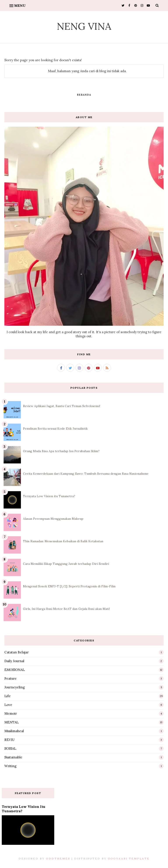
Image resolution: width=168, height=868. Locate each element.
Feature (10, 678)
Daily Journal (14, 661)
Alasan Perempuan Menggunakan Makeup (53, 519)
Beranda (84, 95)
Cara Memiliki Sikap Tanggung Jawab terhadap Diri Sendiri (66, 564)
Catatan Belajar (17, 652)
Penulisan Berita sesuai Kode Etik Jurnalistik (55, 429)
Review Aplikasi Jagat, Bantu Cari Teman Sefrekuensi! (62, 406)
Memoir (11, 713)
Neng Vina (84, 26)
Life (8, 696)
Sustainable (13, 757)
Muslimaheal (14, 731)
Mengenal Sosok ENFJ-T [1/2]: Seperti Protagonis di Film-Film (69, 586)
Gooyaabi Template (129, 858)
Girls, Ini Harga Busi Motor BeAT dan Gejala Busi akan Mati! (66, 609)
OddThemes (58, 858)
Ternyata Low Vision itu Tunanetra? (49, 496)
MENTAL (11, 722)
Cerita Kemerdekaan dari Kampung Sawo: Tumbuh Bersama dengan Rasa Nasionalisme (86, 474)
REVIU (9, 740)
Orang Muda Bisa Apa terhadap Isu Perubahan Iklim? (61, 451)
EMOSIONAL (15, 670)
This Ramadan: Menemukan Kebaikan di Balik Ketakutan (63, 541)
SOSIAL (10, 748)
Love (8, 705)
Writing (10, 766)
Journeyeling (15, 687)
